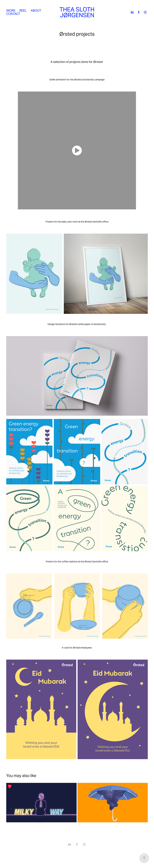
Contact (13, 14)
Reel (23, 10)
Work (11, 10)
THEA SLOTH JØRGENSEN (78, 12)
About (36, 10)
